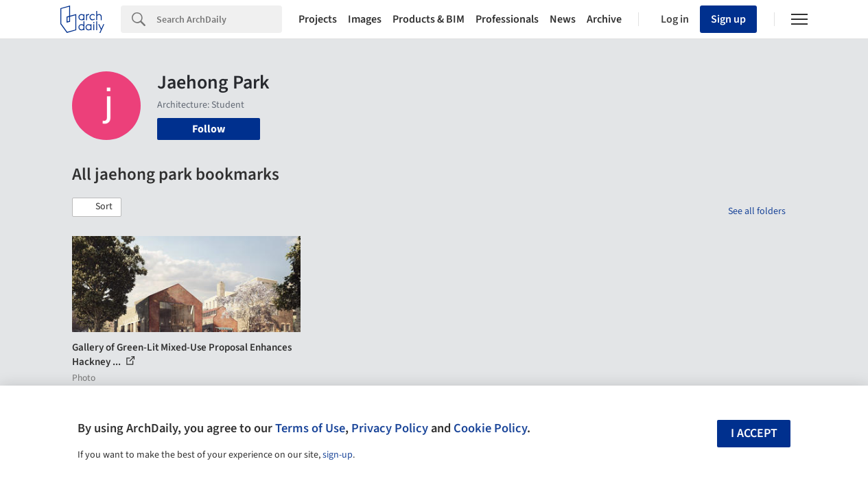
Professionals (507, 19)
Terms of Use (310, 428)
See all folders (757, 211)
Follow (209, 129)
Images (365, 19)
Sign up (728, 19)
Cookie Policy (490, 428)
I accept (754, 433)
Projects (318, 19)
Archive (604, 19)
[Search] (219, 19)
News (563, 19)
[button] (97, 207)
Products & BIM (429, 19)
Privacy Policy (390, 428)
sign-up (338, 455)
